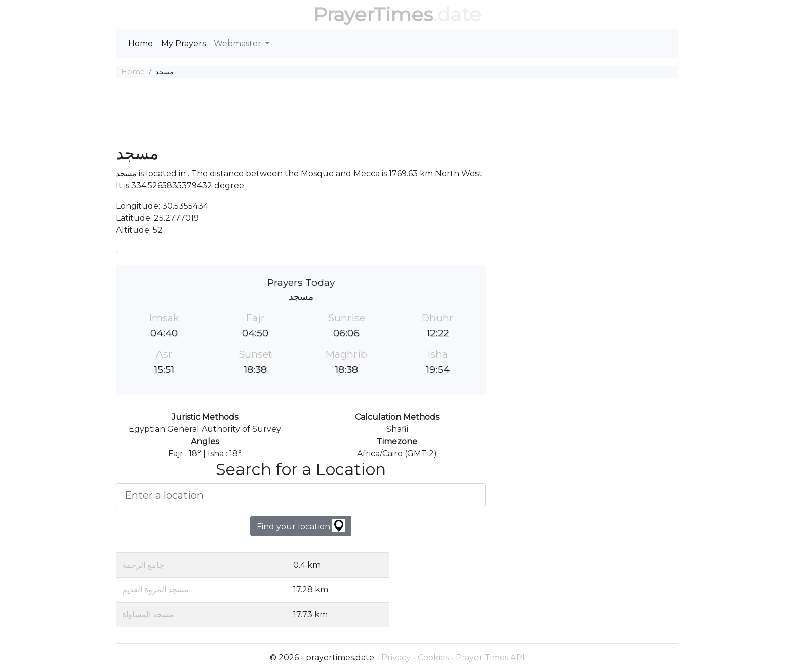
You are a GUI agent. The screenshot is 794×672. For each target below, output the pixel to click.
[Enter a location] (301, 495)
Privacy (396, 658)
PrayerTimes (373, 14)
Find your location (301, 525)
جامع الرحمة (143, 565)
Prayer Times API (490, 658)
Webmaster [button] (239, 43)
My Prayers (183, 43)
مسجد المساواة (148, 615)
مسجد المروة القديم (155, 590)
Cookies (433, 658)
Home (141, 43)
